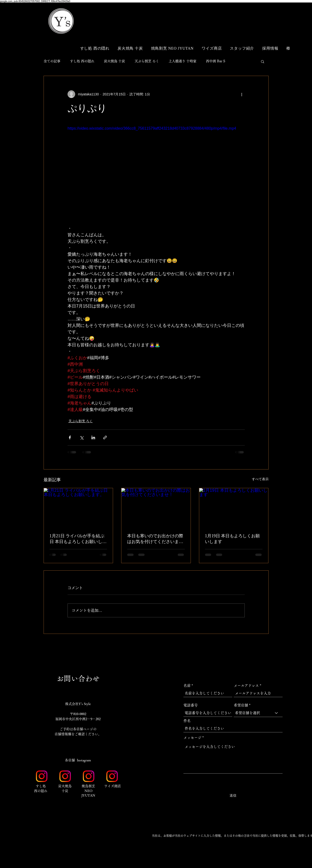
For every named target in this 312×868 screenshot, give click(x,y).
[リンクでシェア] (105, 437)
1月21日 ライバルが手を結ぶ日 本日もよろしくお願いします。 (78, 539)
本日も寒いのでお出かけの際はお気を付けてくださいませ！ (155, 539)
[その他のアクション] (242, 94)
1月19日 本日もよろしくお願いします (233, 539)
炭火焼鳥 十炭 (114, 61)
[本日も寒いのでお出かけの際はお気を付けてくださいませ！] (156, 508)
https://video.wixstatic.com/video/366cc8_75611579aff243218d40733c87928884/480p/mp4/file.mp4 (152, 128)
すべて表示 (260, 479)
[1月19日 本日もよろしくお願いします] (234, 508)
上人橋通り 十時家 (182, 61)
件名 (187, 721)
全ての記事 (52, 61)
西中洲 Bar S (216, 61)
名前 (187, 686)
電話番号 (191, 705)
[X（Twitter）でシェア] (82, 437)
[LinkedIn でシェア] (93, 437)
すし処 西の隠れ (82, 61)
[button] (259, 14)
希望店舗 (241, 705)
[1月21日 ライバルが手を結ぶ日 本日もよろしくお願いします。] (78, 508)
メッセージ (192, 738)
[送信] (233, 796)
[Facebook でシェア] (70, 437)
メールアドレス (246, 686)
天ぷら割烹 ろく (147, 61)
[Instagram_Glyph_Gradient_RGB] (42, 776)
